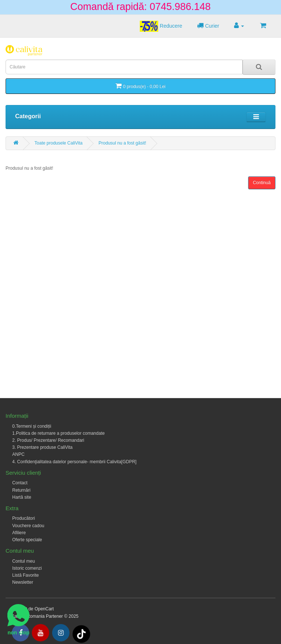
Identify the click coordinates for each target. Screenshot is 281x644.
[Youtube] (40, 633)
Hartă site (22, 497)
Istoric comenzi (27, 568)
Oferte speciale (27, 540)
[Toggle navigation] (256, 117)
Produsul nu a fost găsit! (123, 143)
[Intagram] (61, 633)
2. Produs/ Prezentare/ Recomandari (48, 440)
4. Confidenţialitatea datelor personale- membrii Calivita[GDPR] (74, 462)
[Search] (259, 67)
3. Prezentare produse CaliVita (42, 447)
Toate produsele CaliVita (58, 143)
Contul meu (23, 561)
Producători (23, 518)
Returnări (21, 490)
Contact (20, 483)
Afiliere (19, 533)
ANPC (18, 454)
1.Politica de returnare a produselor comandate (58, 433)
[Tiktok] (81, 634)
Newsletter (23, 582)
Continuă (262, 183)
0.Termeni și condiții (32, 426)
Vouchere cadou (28, 526)
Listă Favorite (26, 575)
